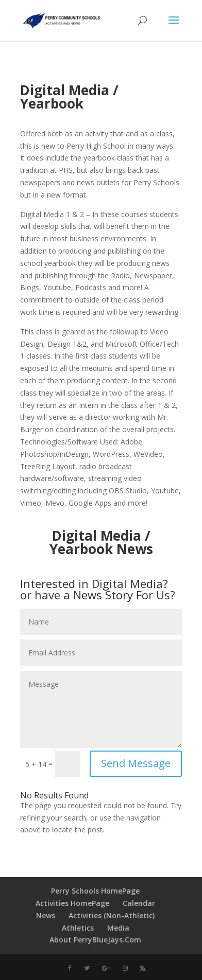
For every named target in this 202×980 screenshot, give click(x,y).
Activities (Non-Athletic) (112, 915)
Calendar (139, 903)
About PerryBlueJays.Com (95, 940)
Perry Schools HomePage (95, 891)
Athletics (78, 928)
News (46, 915)
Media (118, 928)
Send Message (136, 763)
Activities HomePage (72, 903)
